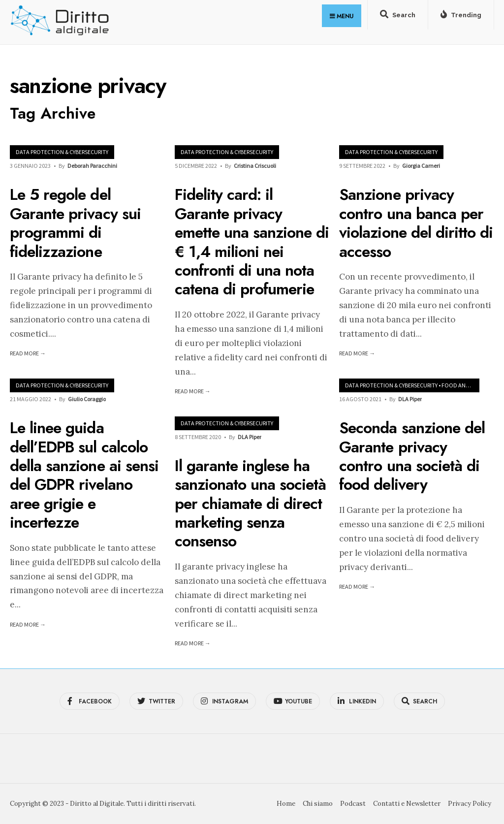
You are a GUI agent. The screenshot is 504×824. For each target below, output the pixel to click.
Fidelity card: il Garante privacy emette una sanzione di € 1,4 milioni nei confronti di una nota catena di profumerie (252, 242)
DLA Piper (410, 399)
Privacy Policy (470, 804)
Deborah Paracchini (92, 166)
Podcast (353, 804)
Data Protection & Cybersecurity (62, 152)
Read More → (28, 353)
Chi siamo (318, 804)
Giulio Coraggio (87, 399)
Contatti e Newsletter (407, 804)
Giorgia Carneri (421, 166)
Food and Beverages (470, 385)
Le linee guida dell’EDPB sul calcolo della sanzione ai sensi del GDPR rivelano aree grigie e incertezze (84, 475)
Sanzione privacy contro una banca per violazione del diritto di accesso (416, 223)
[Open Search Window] (398, 17)
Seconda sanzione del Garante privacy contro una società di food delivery (412, 456)
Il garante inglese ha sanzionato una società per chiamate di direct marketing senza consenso (251, 504)
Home (286, 804)
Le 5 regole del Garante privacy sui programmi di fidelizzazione (75, 223)
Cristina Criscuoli (255, 166)
